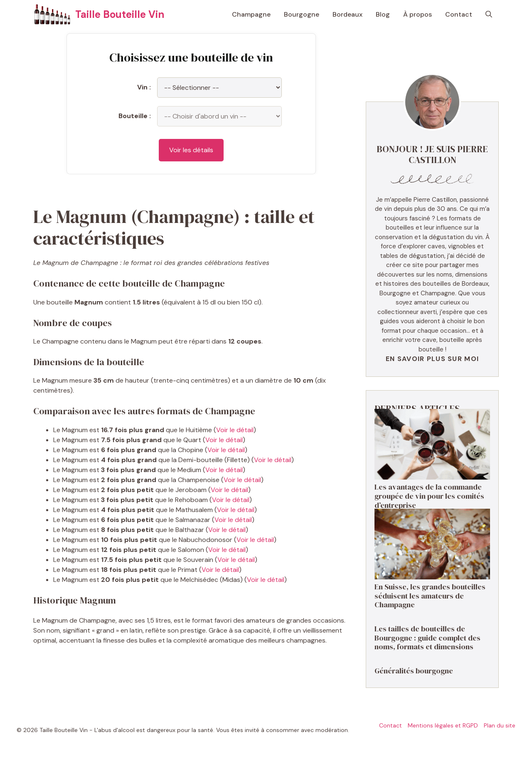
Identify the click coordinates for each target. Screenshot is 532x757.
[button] (489, 15)
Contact (459, 14)
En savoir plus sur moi (432, 359)
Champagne (251, 14)
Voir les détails (191, 150)
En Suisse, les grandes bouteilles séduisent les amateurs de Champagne (430, 596)
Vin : (144, 87)
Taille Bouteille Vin (120, 14)
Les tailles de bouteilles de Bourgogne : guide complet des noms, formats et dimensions (427, 638)
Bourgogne (302, 14)
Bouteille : (135, 116)
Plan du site (500, 725)
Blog (383, 14)
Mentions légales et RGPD (443, 725)
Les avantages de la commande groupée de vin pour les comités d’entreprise (429, 496)
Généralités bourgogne (414, 671)
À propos (417, 14)
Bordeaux (347, 14)
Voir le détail (235, 430)
